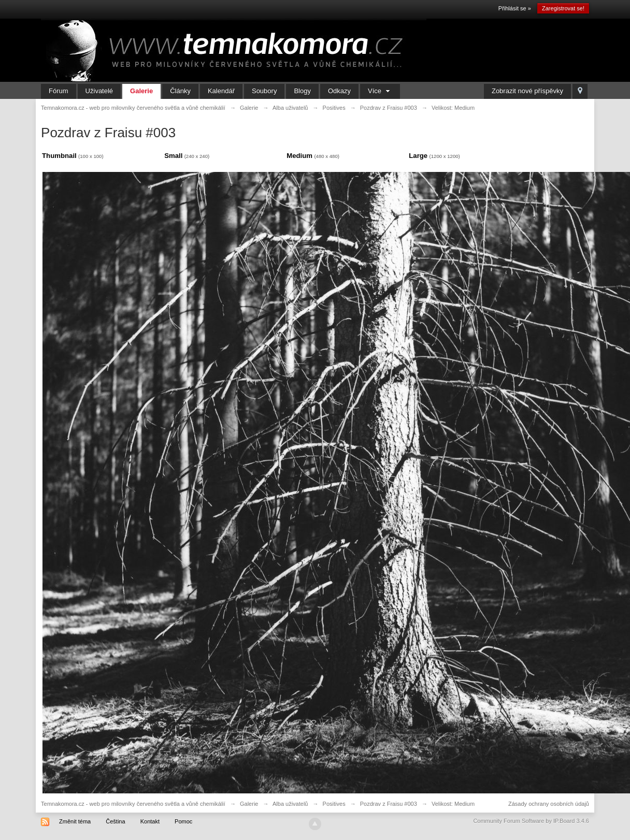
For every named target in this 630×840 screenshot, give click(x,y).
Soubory (264, 91)
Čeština (115, 821)
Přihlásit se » (515, 8)
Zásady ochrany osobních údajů (549, 804)
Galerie (141, 91)
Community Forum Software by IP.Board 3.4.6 (531, 821)
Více (380, 91)
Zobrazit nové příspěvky (527, 91)
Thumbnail (59, 156)
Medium (299, 156)
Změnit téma (75, 821)
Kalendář (221, 91)
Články (180, 91)
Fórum (59, 91)
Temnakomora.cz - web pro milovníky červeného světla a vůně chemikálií (133, 804)
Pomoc (183, 821)
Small (173, 156)
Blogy (302, 91)
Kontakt (150, 821)
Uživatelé (99, 91)
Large (418, 156)
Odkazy (339, 91)
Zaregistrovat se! (563, 8)
